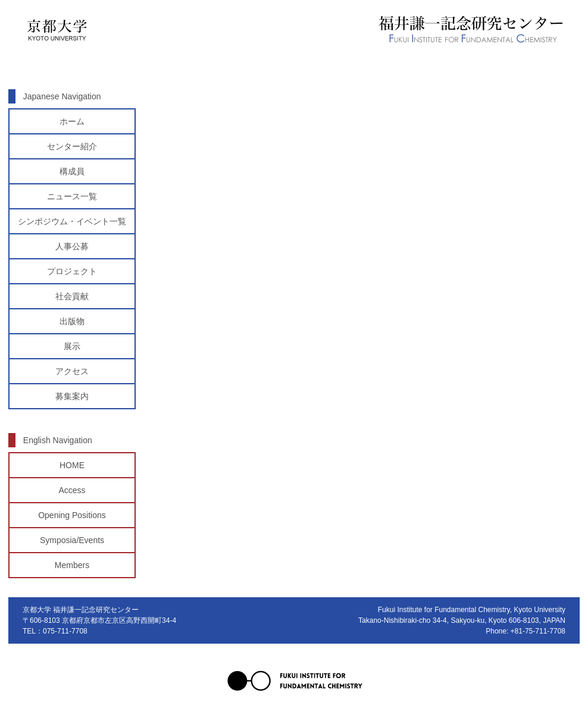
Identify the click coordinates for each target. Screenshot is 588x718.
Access (72, 490)
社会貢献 (72, 296)
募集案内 (72, 396)
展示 (72, 346)
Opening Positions (72, 515)
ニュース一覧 (72, 196)
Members (72, 565)
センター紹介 (72, 146)
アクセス (72, 371)
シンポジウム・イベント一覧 (72, 221)
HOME (72, 465)
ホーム (72, 121)
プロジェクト (72, 271)
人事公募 (72, 246)
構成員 (72, 171)
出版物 (72, 321)
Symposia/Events (72, 540)
